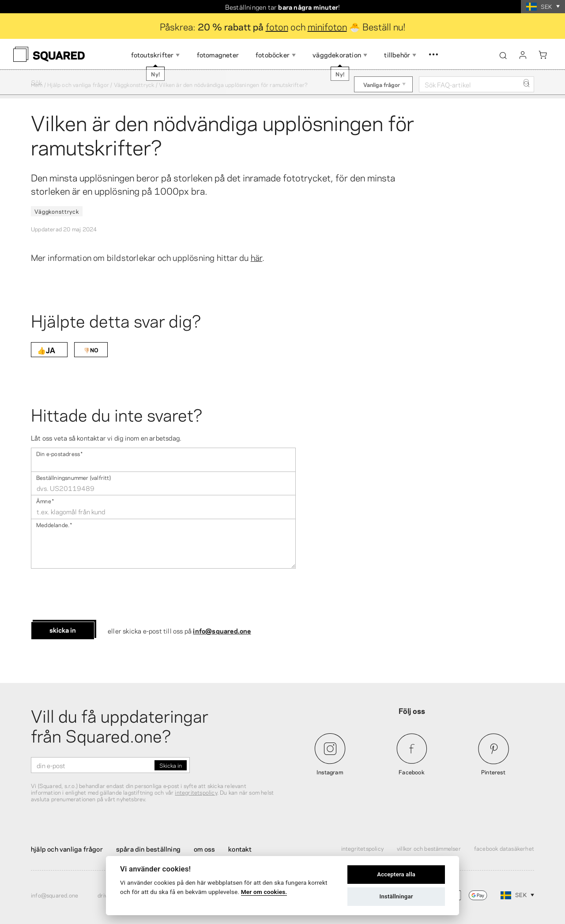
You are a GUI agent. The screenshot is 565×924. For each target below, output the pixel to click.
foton (277, 26)
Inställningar (396, 896)
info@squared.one (222, 630)
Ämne (45, 500)
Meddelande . (54, 524)
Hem (37, 84)
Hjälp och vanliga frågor (78, 84)
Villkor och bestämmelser (429, 848)
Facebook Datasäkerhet (504, 848)
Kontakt (240, 849)
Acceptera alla (396, 874)
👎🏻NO (91, 350)
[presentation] (98, 595)
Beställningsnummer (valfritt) (73, 477)
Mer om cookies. (264, 892)
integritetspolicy (196, 792)
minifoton (327, 26)
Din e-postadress (59, 453)
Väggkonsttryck (134, 84)
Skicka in (63, 630)
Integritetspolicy (362, 848)
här (257, 257)
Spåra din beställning (148, 849)
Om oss (204, 849)
